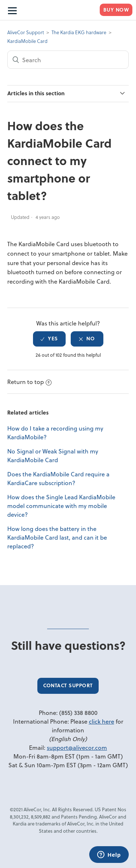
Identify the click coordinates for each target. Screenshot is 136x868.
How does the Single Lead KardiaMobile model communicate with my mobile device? (61, 506)
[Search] (68, 60)
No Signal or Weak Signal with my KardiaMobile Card (53, 455)
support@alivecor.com (77, 747)
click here (102, 721)
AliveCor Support (26, 32)
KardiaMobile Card (27, 41)
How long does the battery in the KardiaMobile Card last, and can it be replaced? (57, 537)
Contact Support (68, 685)
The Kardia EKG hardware (79, 32)
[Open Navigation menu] (12, 10)
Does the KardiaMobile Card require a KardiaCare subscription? (58, 478)
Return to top (29, 382)
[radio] (49, 339)
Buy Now (116, 10)
